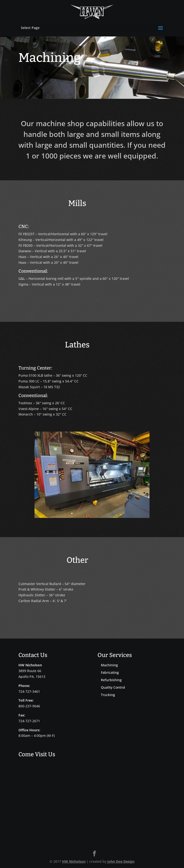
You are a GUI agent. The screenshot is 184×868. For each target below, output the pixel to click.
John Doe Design (121, 861)
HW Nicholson (74, 861)
